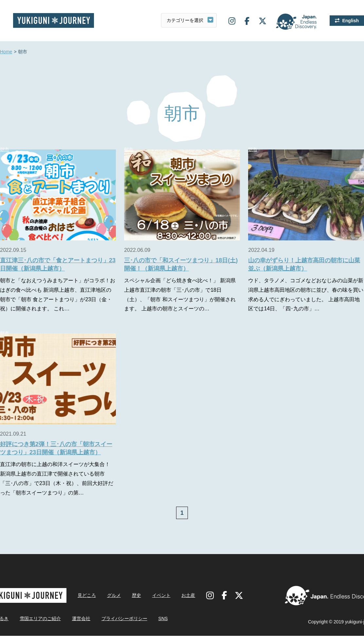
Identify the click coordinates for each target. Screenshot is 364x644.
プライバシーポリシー (124, 618)
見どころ (87, 595)
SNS (163, 618)
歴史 (136, 595)
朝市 (129, 149)
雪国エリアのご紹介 (40, 618)
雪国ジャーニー (54, 20)
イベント (161, 595)
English (350, 21)
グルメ (114, 595)
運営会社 (81, 618)
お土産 (188, 595)
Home (6, 52)
